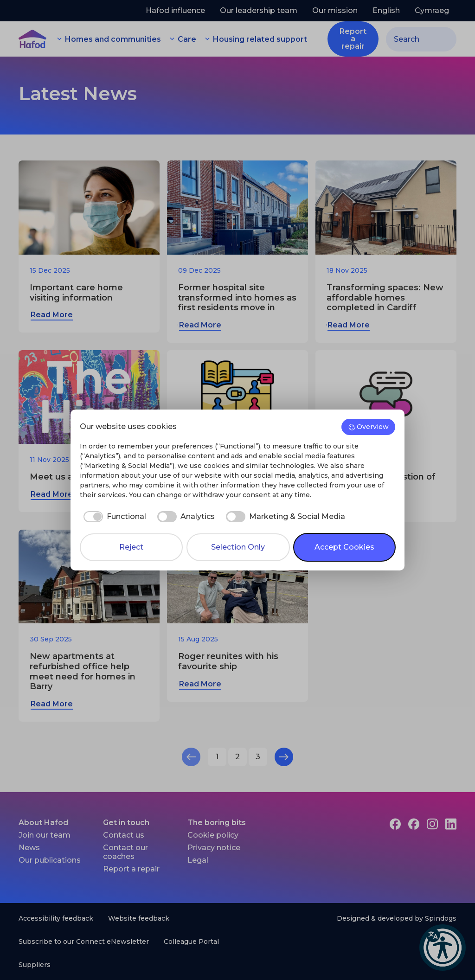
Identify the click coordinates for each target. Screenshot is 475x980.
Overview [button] (369, 427)
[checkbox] (113, 517)
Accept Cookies (344, 547)
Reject (131, 547)
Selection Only (238, 547)
